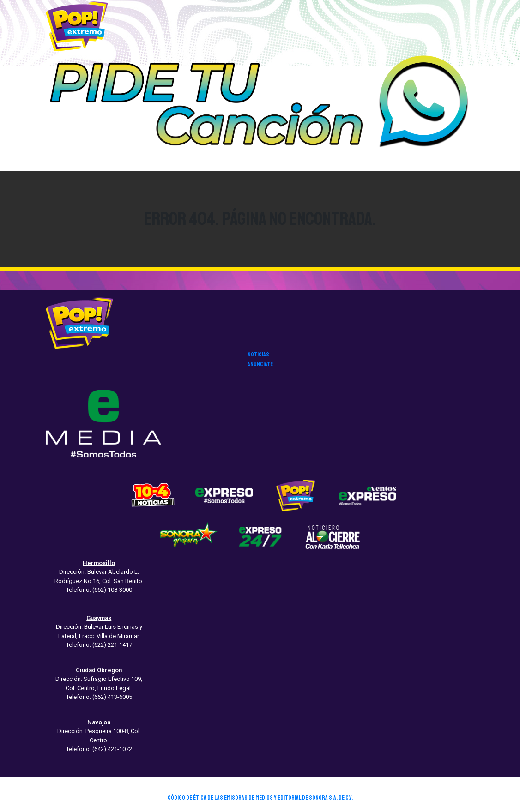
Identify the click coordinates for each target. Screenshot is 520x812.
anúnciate (260, 364)
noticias (258, 355)
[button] (260, 104)
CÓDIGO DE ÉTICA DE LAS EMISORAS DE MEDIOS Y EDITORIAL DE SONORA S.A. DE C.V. (260, 798)
